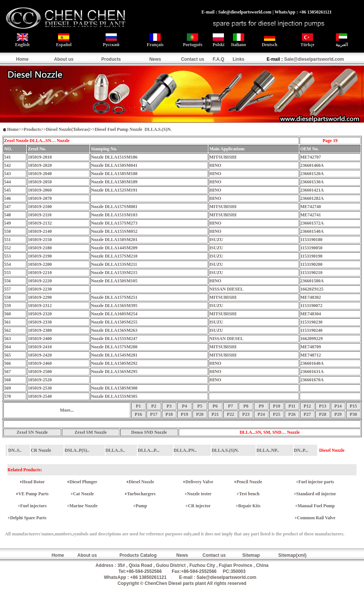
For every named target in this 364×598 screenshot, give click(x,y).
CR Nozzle (41, 450)
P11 (292, 406)
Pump (141, 506)
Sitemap (251, 555)
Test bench (249, 494)
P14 (338, 406)
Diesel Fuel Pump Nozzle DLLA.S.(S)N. (133, 129)
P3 (169, 406)
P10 (277, 406)
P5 (200, 406)
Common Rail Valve (316, 518)
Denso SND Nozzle (149, 432)
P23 (246, 414)
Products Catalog (138, 555)
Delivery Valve (199, 482)
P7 (230, 406)
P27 (307, 414)
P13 (323, 406)
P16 (138, 414)
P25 (277, 414)
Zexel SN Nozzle (32, 432)
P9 (261, 406)
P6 (215, 406)
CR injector (199, 506)
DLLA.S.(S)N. (225, 450)
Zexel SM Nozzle (91, 432)
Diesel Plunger (84, 482)
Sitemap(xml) (292, 555)
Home (22, 59)
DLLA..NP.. (268, 450)
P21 (215, 414)
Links (238, 59)
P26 (292, 414)
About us (64, 59)
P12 (307, 406)
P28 (323, 414)
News (155, 59)
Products (111, 59)
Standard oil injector (316, 494)
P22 (230, 414)
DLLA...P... (149, 450)
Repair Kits (249, 506)
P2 (154, 406)
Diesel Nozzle (142, 482)
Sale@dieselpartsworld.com (314, 59)
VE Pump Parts (34, 494)
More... (67, 410)
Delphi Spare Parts (28, 518)
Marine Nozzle (83, 506)
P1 (138, 406)
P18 (169, 414)
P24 (261, 414)
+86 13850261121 (148, 577)
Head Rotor (33, 482)
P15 (353, 406)
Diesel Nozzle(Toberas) (68, 129)
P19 (184, 414)
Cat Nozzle (84, 494)
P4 (184, 406)
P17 (154, 414)
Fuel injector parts (316, 482)
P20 (200, 414)
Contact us (192, 59)
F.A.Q (219, 59)
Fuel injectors (33, 506)
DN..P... (301, 450)
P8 (246, 406)
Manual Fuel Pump (316, 506)
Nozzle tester (199, 494)
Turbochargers (141, 494)
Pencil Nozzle (249, 482)
